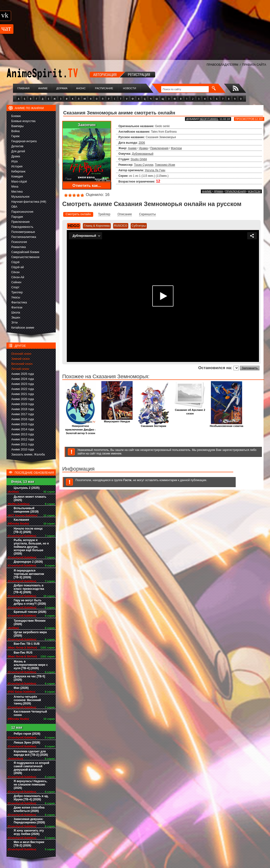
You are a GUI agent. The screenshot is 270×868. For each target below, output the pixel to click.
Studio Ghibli (139, 159)
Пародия (17, 217)
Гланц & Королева (97, 226)
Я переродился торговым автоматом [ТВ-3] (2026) (29, 574)
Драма (16, 156)
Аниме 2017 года (23, 414)
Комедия (17, 177)
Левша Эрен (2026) (27, 743)
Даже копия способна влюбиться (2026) (29, 809)
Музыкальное (20, 197)
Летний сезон (20, 369)
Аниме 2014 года (23, 429)
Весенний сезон (22, 364)
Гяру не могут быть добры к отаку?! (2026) (30, 602)
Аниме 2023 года (23, 384)
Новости (129, 88)
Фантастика (19, 302)
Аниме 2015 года (23, 424)
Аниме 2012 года (23, 439)
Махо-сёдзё (19, 182)
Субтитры (139, 226)
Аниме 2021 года (23, 394)
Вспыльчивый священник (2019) (26, 510)
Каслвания (21, 520)
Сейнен (16, 282)
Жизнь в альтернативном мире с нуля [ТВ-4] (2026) (31, 665)
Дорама (62, 88)
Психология (19, 242)
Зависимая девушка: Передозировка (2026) (29, 821)
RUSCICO (121, 226)
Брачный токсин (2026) (30, 612)
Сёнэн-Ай (18, 277)
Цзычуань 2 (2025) (27, 488)
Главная (23, 88)
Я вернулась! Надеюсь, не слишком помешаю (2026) (31, 785)
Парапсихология (22, 212)
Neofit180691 (209, 119)
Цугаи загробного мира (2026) (30, 634)
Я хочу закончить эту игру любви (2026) (29, 832)
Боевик (16, 116)
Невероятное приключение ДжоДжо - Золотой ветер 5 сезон (80, 428)
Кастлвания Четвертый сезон (30, 713)
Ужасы (16, 297)
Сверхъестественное (25, 257)
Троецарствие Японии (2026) (30, 622)
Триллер (17, 292)
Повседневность (22, 227)
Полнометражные (23, 232)
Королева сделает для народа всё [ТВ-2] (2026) (31, 753)
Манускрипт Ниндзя (117, 420)
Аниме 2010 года (23, 449)
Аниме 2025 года (23, 374)
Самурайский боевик (25, 252)
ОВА (14, 207)
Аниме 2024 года (23, 379)
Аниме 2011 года (23, 444)
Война (15, 131)
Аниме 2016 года (23, 419)
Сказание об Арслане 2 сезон (190, 410)
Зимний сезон (21, 359)
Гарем (15, 136)
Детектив (17, 146)
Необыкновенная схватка (226, 425)
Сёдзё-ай (18, 267)
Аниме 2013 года (23, 434)
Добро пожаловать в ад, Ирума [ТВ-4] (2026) (31, 798)
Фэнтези (17, 307)
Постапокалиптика (24, 237)
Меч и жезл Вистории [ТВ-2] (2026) (29, 844)
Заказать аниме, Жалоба (28, 455)
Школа (16, 313)
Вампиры (17, 126)
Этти (14, 323)
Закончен (87, 125)
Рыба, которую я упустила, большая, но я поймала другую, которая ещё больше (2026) (31, 547)
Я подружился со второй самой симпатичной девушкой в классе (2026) (31, 768)
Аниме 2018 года (23, 409)
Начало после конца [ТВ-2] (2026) (28, 530)
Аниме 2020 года (23, 399)
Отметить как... (87, 186)
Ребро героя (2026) (27, 734)
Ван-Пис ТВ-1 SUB (27, 644)
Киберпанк (18, 171)
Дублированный (143, 154)
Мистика (17, 192)
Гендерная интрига (24, 141)
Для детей (18, 151)
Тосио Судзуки (144, 165)
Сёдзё (15, 262)
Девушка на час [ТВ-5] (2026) (29, 678)
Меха (15, 187)
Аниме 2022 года (23, 389)
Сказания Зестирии (153, 425)
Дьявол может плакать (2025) (30, 498)
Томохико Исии (165, 165)
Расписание (104, 88)
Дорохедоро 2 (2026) (28, 562)
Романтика (18, 247)
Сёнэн (15, 272)
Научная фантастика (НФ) (29, 202)
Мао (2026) (21, 688)
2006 (142, 143)
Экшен (16, 318)
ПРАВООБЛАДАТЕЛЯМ (222, 65)
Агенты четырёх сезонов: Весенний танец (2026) (27, 700)
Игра (14, 161)
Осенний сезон (21, 354)
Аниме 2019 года (23, 404)
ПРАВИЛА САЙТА (254, 65)
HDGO (74, 226)
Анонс (81, 88)
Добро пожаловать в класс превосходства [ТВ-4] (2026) (29, 589)
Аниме (43, 88)
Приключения (20, 222)
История (17, 166)
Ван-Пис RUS (23, 653)
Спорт (15, 287)
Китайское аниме (23, 328)
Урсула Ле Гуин (155, 170)
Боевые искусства (23, 121)
